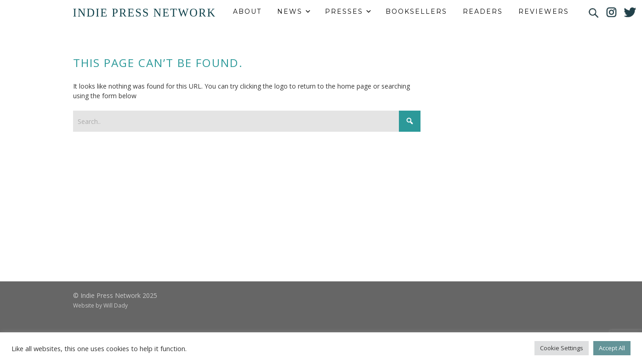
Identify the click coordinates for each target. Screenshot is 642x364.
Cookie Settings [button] (562, 348)
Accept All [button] (612, 348)
